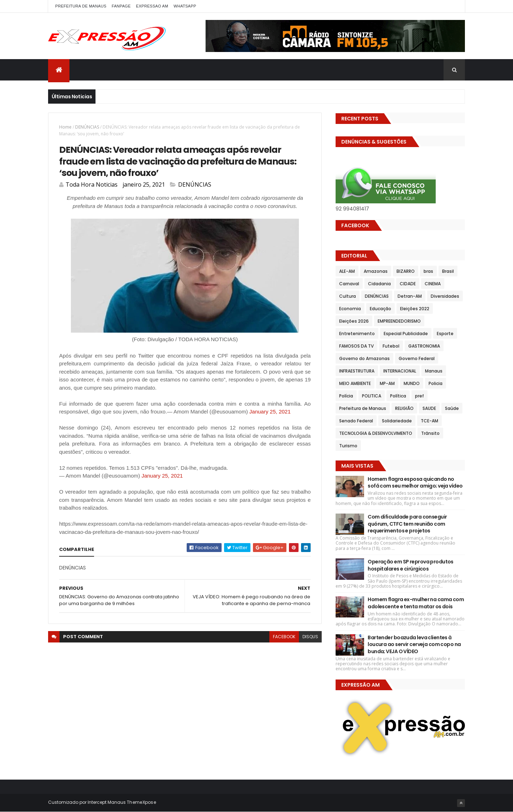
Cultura (348, 296)
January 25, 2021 (270, 412)
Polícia (346, 396)
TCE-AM (429, 421)
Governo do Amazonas (364, 358)
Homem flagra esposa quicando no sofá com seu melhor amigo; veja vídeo (415, 483)
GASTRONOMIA (424, 346)
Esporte (445, 334)
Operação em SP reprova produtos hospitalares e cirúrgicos (411, 565)
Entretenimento (357, 334)
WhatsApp (185, 6)
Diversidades (445, 296)
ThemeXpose (141, 802)
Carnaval (349, 284)
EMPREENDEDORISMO (399, 321)
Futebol (391, 346)
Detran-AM (410, 296)
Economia (350, 309)
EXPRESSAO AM (152, 6)
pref (419, 396)
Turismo (348, 446)
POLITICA (372, 396)
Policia (436, 383)
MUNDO (412, 383)
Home (65, 127)
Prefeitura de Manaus (363, 408)
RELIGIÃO (404, 408)
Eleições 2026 (354, 321)
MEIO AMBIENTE (355, 383)
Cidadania (379, 284)
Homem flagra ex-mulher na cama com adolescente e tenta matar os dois (416, 603)
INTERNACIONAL (400, 371)
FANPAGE (121, 6)
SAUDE (429, 408)
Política (398, 396)
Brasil (448, 271)
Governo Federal (417, 358)
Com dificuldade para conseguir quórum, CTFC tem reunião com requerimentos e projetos (407, 524)
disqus (310, 637)
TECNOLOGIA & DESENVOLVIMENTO (376, 433)
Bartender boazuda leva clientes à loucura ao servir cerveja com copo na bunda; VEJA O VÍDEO (414, 644)
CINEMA (433, 284)
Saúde (452, 408)
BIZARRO (406, 271)
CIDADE (408, 284)
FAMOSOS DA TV (356, 346)
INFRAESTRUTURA (357, 371)
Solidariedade (397, 421)
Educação (380, 309)
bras (428, 271)
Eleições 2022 (415, 309)
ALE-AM (347, 271)
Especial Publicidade (406, 334)
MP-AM (387, 383)
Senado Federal (356, 421)
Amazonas (376, 271)
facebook (284, 637)
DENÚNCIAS (87, 127)
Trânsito (430, 433)
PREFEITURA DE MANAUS (81, 6)
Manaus (434, 371)
